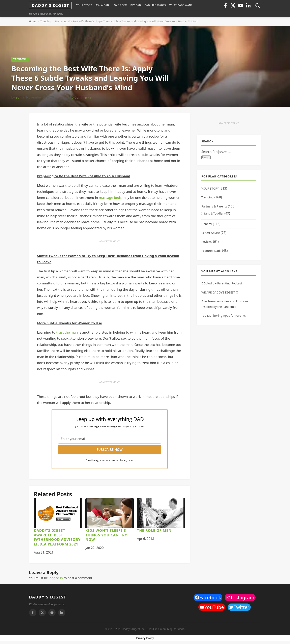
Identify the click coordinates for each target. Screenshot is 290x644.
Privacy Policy (145, 638)
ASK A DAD (102, 5)
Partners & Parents (214, 206)
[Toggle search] (258, 5)
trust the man (67, 332)
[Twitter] (233, 5)
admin (21, 97)
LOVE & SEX (120, 5)
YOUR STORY (84, 5)
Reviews (207, 242)
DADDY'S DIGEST (48, 597)
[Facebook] (225, 5)
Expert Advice (211, 233)
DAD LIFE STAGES (155, 5)
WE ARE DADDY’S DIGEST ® (220, 292)
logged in (56, 578)
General (207, 224)
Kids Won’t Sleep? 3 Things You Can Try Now (106, 535)
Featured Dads (211, 251)
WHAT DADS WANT (181, 5)
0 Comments (81, 97)
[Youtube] (241, 5)
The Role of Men (154, 530)
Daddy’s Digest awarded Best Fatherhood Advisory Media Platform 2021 (57, 537)
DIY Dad (136, 5)
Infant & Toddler (212, 213)
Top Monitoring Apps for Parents (224, 316)
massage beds (110, 198)
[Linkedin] (248, 5)
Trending (46, 21)
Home (33, 21)
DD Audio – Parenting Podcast (222, 283)
